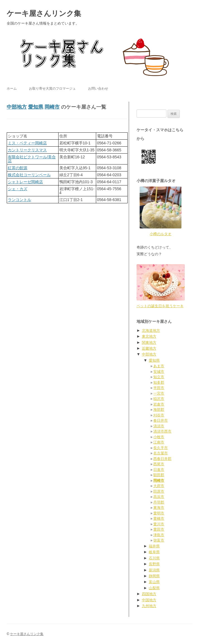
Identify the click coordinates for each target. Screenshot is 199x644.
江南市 (159, 442)
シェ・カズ (18, 189)
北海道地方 (151, 331)
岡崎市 (52, 107)
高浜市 (159, 497)
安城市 (159, 372)
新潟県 (154, 570)
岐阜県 (154, 552)
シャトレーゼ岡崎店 (25, 182)
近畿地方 (149, 348)
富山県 (154, 582)
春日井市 (161, 420)
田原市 (159, 491)
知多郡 (159, 382)
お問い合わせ (98, 89)
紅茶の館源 (18, 168)
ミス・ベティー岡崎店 (27, 143)
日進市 (159, 470)
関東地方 (149, 343)
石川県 (154, 558)
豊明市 (159, 513)
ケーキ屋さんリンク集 (44, 13)
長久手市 (161, 448)
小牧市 (159, 437)
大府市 (159, 486)
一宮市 (159, 393)
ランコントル (20, 200)
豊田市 (159, 529)
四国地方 (149, 594)
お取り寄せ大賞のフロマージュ (52, 89)
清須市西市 (162, 431)
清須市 (159, 426)
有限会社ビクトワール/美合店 (32, 159)
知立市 (159, 377)
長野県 (154, 564)
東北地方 (149, 336)
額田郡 (159, 475)
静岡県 (154, 576)
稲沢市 (159, 399)
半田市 (159, 388)
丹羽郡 (159, 502)
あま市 (159, 366)
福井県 (154, 546)
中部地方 (17, 107)
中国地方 (149, 600)
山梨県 (154, 588)
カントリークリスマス (27, 150)
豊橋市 (159, 518)
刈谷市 (159, 415)
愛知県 (36, 107)
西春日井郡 (162, 459)
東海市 (159, 508)
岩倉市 (159, 404)
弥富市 (159, 540)
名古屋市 (161, 453)
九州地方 (149, 606)
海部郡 (159, 410)
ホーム (12, 89)
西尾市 (159, 464)
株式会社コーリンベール (29, 175)
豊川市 (159, 524)
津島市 (159, 535)
